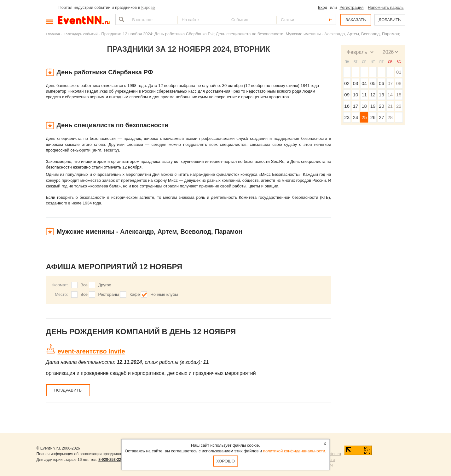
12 (373, 95)
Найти (121, 19)
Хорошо (225, 461)
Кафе (135, 294)
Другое (105, 285)
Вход (323, 7)
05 (373, 83)
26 (373, 117)
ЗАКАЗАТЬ (356, 20)
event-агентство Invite (91, 351)
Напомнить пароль (386, 7)
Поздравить (68, 390)
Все (84, 285)
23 (347, 117)
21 (390, 106)
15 (399, 95)
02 (347, 83)
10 (356, 95)
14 (390, 95)
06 (382, 83)
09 (347, 95)
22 (399, 106)
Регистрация (351, 7)
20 (382, 106)
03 (356, 83)
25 (364, 117)
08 (399, 83)
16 (347, 106)
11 (364, 95)
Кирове (148, 7)
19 (373, 106)
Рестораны (109, 294)
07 (390, 83)
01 (399, 72)
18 (364, 106)
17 (356, 106)
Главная (53, 34)
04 (364, 83)
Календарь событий (81, 34)
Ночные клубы (164, 294)
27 (382, 117)
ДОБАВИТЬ (390, 20)
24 (356, 117)
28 (390, 117)
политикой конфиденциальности (294, 451)
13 (382, 95)
